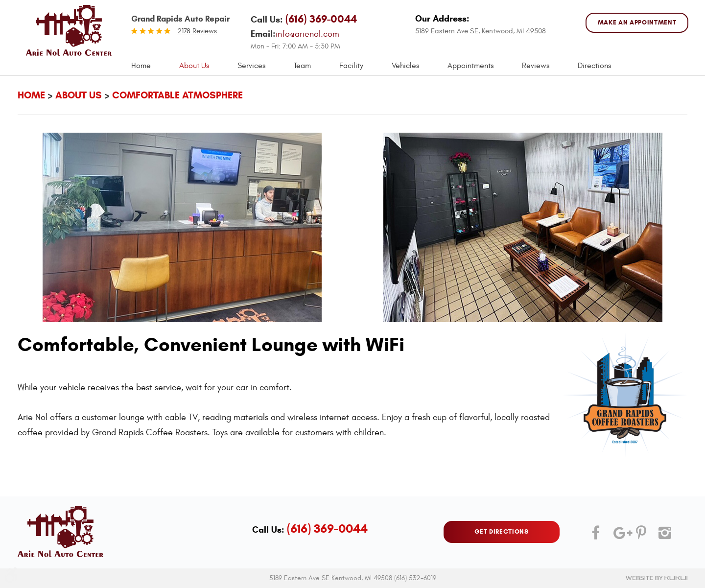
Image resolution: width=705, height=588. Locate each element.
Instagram (663, 536)
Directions (594, 66)
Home (141, 66)
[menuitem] (141, 66)
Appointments (470, 66)
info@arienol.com (307, 34)
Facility (351, 66)
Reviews (536, 66)
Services (251, 66)
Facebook (596, 536)
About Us (194, 66)
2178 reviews (197, 31)
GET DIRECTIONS (501, 532)
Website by (657, 578)
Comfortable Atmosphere (177, 95)
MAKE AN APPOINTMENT (637, 23)
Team (302, 66)
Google (618, 536)
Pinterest (641, 536)
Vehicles (405, 66)
